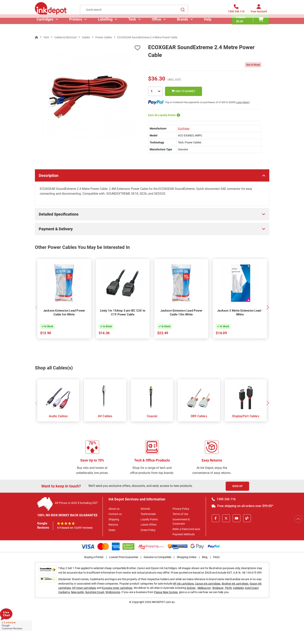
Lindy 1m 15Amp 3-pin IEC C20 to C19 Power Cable (123, 313)
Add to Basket (184, 91)
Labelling (106, 26)
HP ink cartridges (183, 584)
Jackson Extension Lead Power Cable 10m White (181, 313)
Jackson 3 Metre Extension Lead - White (240, 313)
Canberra (64, 592)
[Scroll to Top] (298, 519)
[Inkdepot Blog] (247, 518)
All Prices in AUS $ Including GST (76, 503)
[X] (226, 518)
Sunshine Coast (95, 592)
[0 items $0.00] (251, 26)
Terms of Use (180, 514)
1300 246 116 (224, 499)
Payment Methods (184, 534)
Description (49, 176)
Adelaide (238, 588)
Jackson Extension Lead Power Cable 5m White (64, 313)
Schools (145, 509)
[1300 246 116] (236, 11)
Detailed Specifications (59, 214)
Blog (205, 557)
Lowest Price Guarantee (124, 557)
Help (208, 26)
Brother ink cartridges (235, 584)
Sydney (191, 588)
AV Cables (105, 416)
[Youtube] (237, 518)
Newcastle (77, 592)
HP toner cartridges (84, 588)
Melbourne (204, 588)
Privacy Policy (181, 509)
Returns (113, 525)
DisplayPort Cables (246, 416)
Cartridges (46, 26)
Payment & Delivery (56, 229)
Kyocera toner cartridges (117, 588)
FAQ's (216, 557)
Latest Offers (149, 525)
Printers (76, 26)
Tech (133, 26)
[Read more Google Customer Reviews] (16, 625)
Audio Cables (58, 416)
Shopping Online (187, 557)
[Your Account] (259, 11)
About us (114, 509)
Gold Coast (252, 588)
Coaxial (152, 416)
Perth (228, 588)
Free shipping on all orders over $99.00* (242, 506)
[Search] (183, 11)
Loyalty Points (149, 519)
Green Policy (148, 530)
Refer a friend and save (186, 529)
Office (157, 26)
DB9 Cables (199, 416)
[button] (268, 307)
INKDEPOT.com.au (163, 602)
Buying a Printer (94, 557)
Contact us (115, 514)
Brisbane (218, 588)
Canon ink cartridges (208, 584)
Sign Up (237, 486)
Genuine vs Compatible (157, 557)
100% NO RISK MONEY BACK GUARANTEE (67, 515)
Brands (183, 26)
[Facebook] (216, 518)
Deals (112, 530)
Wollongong (113, 592)
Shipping (114, 519)
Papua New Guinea (166, 592)
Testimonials (148, 514)
